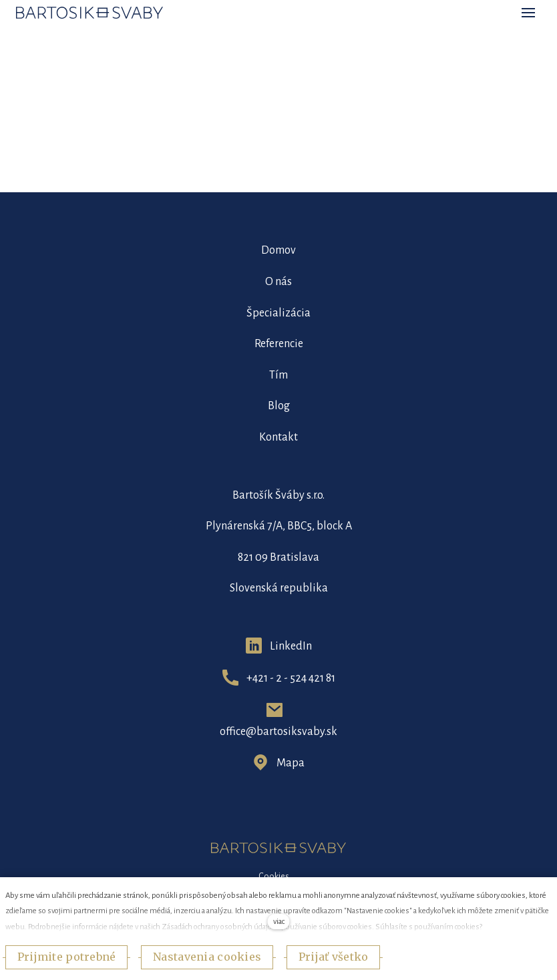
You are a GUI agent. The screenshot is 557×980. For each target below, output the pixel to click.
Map (288, 763)
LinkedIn (291, 646)
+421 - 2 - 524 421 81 (291, 678)
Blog (279, 406)
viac (279, 922)
